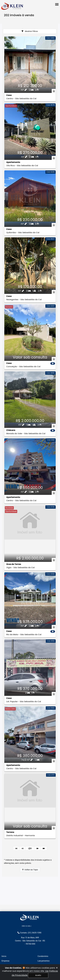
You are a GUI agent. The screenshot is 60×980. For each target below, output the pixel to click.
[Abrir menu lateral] (57, 4)
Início (4, 935)
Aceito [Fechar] (38, 975)
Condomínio (43, 935)
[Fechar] (57, 968)
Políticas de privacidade (48, 948)
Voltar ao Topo (30, 870)
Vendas (5, 958)
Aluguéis (5, 953)
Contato (41, 953)
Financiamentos (9, 948)
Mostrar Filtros (30, 31)
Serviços (5, 944)
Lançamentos (44, 939)
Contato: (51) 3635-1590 (29, 911)
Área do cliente (44, 944)
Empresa (5, 939)
